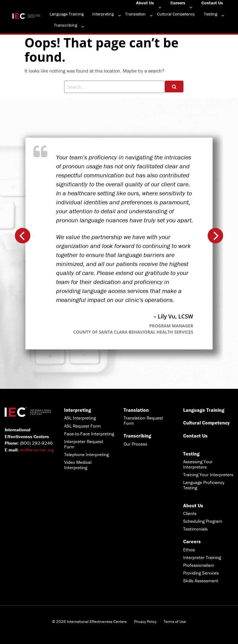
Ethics (189, 550)
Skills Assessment (201, 581)
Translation (135, 14)
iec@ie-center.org (37, 450)
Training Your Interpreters (208, 475)
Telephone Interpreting (86, 454)
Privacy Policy (145, 622)
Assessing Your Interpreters (198, 464)
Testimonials (195, 529)
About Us (145, 3)
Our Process (135, 444)
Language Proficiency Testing (204, 485)
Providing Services (201, 573)
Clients (190, 513)
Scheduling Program (203, 521)
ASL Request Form (82, 426)
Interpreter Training (202, 557)
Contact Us (212, 3)
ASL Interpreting (80, 418)
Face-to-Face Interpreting (89, 434)
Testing (211, 14)
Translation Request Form (143, 420)
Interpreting (103, 14)
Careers (178, 3)
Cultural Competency (176, 14)
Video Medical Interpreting (78, 465)
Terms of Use (175, 622)
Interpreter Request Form (84, 444)
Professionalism (199, 565)
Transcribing (66, 25)
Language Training (67, 14)
